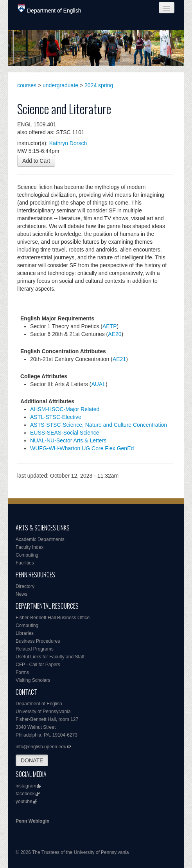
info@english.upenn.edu (41, 747)
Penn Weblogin (32, 821)
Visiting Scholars (33, 680)
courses (27, 85)
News (22, 594)
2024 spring (99, 85)
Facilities (25, 563)
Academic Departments (40, 539)
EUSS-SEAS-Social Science (65, 433)
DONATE (32, 760)
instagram (26, 786)
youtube (24, 802)
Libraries (25, 633)
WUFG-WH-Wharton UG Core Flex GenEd (82, 448)
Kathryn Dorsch (68, 143)
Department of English (49, 9)
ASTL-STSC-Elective (56, 417)
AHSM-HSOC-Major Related (65, 409)
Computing (27, 555)
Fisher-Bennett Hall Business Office (53, 618)
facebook (25, 794)
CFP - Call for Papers (38, 665)
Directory (25, 586)
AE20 (115, 334)
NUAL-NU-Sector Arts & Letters (68, 440)
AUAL (98, 384)
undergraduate (60, 85)
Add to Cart (36, 161)
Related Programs (35, 649)
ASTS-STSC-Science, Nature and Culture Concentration (99, 425)
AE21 (119, 359)
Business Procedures (38, 641)
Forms (22, 672)
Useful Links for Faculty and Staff (50, 657)
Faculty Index (30, 547)
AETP (110, 326)
